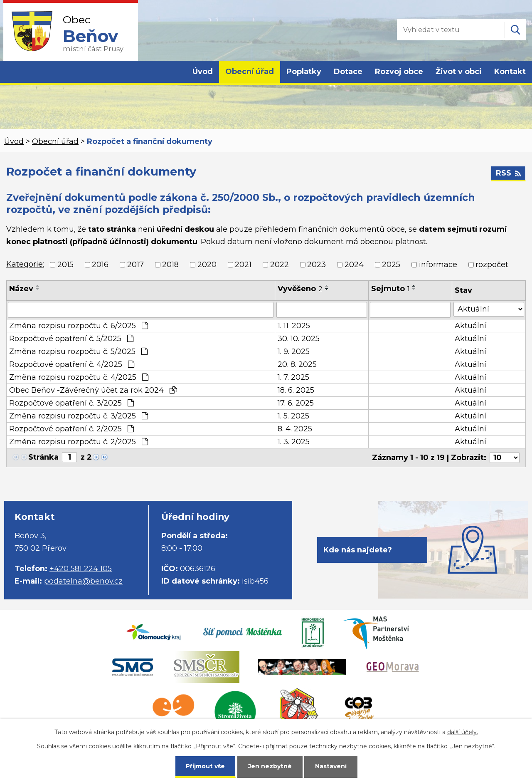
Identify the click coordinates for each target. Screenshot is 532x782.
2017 (135, 265)
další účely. (463, 732)
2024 (354, 265)
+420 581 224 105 (81, 569)
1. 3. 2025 (294, 442)
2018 (170, 265)
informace (438, 265)
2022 (280, 265)
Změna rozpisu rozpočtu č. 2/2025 (79, 442)
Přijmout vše (205, 766)
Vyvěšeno (300, 289)
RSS (508, 173)
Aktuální (470, 326)
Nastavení (331, 766)
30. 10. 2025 (299, 339)
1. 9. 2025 (294, 351)
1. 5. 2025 (293, 416)
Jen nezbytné (270, 766)
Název (21, 289)
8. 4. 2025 (295, 429)
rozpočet (492, 265)
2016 (100, 265)
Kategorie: (25, 264)
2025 (391, 265)
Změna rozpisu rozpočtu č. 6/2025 (79, 326)
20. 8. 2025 (297, 364)
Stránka (43, 457)
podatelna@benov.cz (83, 581)
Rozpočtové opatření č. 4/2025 (72, 364)
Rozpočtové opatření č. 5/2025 (71, 339)
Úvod (203, 72)
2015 (65, 265)
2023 (316, 265)
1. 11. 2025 (294, 326)
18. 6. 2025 (296, 390)
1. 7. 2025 (293, 377)
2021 (243, 265)
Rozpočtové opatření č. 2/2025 (71, 429)
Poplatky (304, 72)
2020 (207, 265)
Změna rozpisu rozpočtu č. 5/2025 (78, 351)
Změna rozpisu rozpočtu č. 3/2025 (79, 416)
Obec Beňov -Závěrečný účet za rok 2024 (93, 390)
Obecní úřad (250, 72)
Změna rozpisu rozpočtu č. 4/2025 (79, 377)
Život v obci (459, 72)
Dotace (348, 72)
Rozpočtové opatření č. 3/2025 (71, 403)
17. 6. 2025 (296, 403)
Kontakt (510, 72)
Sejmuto (390, 289)
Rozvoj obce (399, 72)
